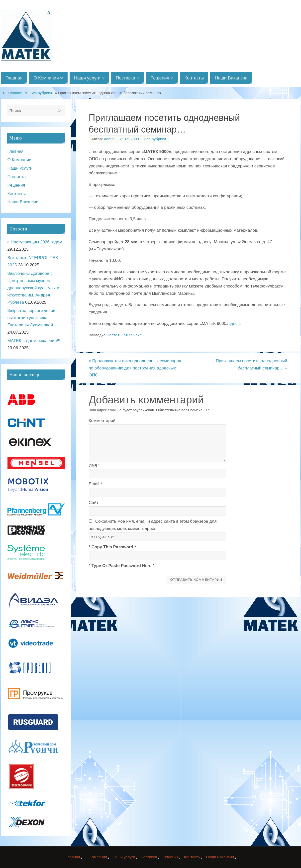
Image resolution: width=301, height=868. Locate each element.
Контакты (17, 194)
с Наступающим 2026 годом (35, 242)
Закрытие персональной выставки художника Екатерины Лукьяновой (32, 318)
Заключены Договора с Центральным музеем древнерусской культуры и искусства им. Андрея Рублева (33, 288)
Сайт (94, 503)
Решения (16, 185)
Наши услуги (20, 168)
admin (109, 139)
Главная (15, 93)
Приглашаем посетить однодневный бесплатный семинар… (251, 364)
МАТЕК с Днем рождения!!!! (35, 341)
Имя (94, 465)
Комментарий (102, 421)
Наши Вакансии (23, 202)
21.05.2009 (129, 139)
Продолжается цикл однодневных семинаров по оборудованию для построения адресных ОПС (135, 368)
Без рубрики (41, 93)
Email (96, 484)
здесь (234, 324)
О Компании (19, 160)
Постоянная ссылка (124, 335)
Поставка (17, 177)
